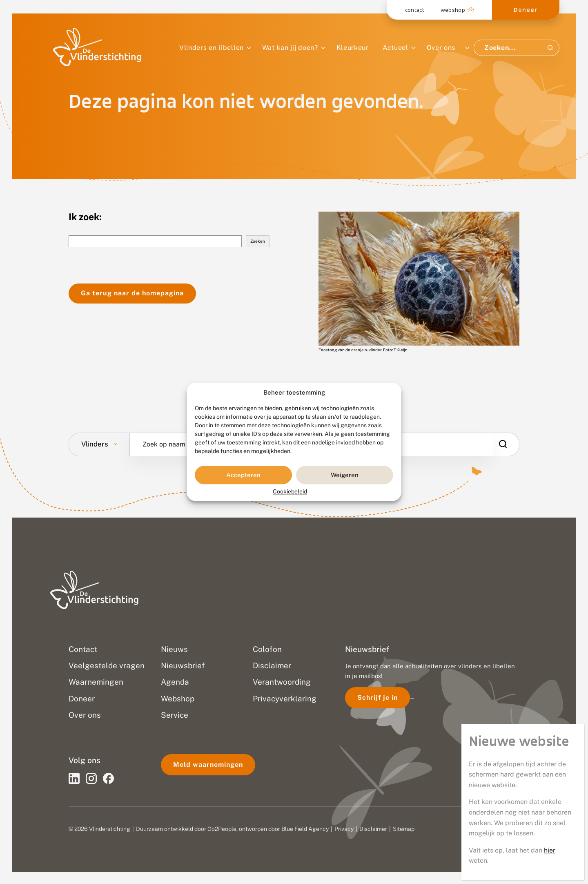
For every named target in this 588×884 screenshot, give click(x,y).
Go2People (222, 829)
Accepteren (243, 475)
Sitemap (404, 829)
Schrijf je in (378, 698)
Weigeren (345, 475)
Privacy (344, 829)
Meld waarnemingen (208, 765)
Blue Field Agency (305, 829)
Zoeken (258, 241)
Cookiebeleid (290, 492)
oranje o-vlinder (366, 350)
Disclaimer (373, 829)
